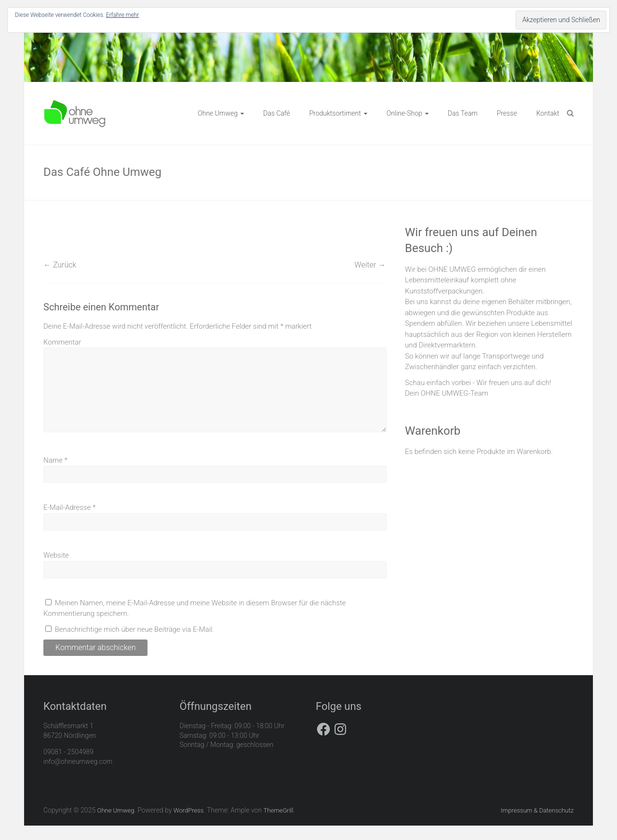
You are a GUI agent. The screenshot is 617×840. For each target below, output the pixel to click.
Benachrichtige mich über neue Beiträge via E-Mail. (135, 629)
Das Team (463, 113)
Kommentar (62, 342)
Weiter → (370, 265)
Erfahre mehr (122, 15)
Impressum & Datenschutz (537, 810)
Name (55, 460)
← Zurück (60, 265)
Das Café (276, 113)
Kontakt (548, 113)
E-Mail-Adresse (69, 507)
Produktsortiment (335, 113)
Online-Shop (404, 113)
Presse (507, 113)
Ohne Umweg (218, 113)
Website (56, 555)
